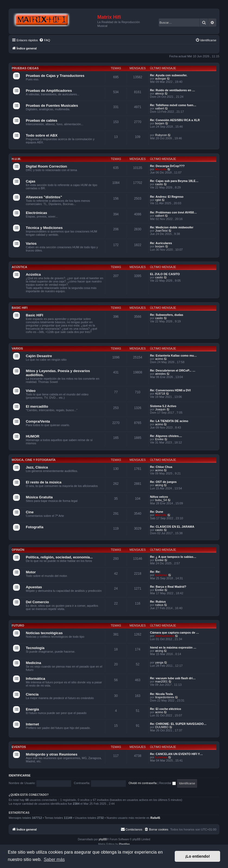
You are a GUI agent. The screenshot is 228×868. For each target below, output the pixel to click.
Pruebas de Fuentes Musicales (52, 106)
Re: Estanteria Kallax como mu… (173, 356)
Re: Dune (157, 512)
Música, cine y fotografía (34, 460)
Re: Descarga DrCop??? (167, 166)
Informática (35, 679)
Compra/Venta (38, 421)
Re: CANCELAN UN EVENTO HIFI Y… (177, 754)
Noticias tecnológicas (44, 633)
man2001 (161, 681)
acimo (159, 359)
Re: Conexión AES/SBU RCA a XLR (175, 120)
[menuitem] (45, 40)
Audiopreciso (165, 636)
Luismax (161, 575)
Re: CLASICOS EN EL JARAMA (172, 527)
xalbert (160, 108)
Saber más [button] (54, 859)
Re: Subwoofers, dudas (167, 315)
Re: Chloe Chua (161, 467)
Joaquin (160, 409)
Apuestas (34, 587)
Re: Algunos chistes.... (166, 436)
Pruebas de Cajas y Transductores (55, 76)
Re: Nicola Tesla (161, 694)
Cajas (31, 181)
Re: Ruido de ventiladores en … (173, 90)
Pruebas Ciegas (25, 68)
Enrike (159, 439)
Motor (31, 572)
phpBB (103, 839)
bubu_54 (161, 500)
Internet (32, 724)
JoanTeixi (161, 231)
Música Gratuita (39, 497)
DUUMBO (162, 727)
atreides (160, 374)
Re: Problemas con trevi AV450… (173, 212)
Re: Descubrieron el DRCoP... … (173, 370)
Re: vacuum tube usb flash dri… (173, 678)
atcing (159, 485)
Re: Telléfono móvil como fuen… (173, 105)
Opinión (18, 550)
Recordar (167, 783)
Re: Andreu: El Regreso (167, 197)
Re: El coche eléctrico (165, 709)
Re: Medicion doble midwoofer (172, 227)
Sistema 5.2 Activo (163, 406)
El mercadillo (37, 406)
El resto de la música (44, 482)
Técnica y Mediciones (44, 228)
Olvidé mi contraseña (143, 783)
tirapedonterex (165, 697)
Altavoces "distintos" (44, 197)
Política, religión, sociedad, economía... (59, 557)
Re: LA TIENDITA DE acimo (169, 421)
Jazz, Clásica (37, 467)
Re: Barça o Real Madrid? (168, 587)
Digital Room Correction (46, 166)
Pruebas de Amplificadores (49, 91)
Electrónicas (36, 213)
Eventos (19, 747)
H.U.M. (16, 159)
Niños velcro (159, 497)
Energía (32, 709)
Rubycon (161, 135)
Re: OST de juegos (163, 482)
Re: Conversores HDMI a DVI (170, 390)
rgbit (158, 200)
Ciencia (32, 694)
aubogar (161, 78)
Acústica (19, 267)
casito (159, 184)
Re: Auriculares (161, 243)
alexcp (160, 93)
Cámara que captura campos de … (174, 633)
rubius (159, 605)
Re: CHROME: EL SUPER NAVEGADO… (178, 724)
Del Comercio (37, 602)
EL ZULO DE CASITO (165, 274)
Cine (30, 512)
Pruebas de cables (42, 120)
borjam (160, 123)
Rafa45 (155, 818)
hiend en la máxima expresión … (173, 647)
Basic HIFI (20, 308)
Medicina (33, 663)
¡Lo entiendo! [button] (197, 856)
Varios (31, 243)
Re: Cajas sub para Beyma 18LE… (174, 181)
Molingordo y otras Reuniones (52, 754)
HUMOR (33, 436)
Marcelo (161, 169)
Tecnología (35, 648)
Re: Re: (155, 572)
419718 (160, 394)
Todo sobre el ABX (42, 135)
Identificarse (20, 775)
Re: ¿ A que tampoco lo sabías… (173, 557)
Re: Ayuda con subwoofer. (169, 75)
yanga (159, 662)
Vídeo (31, 391)
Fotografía (35, 527)
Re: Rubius (158, 602)
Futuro (18, 625)
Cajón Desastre (39, 356)
